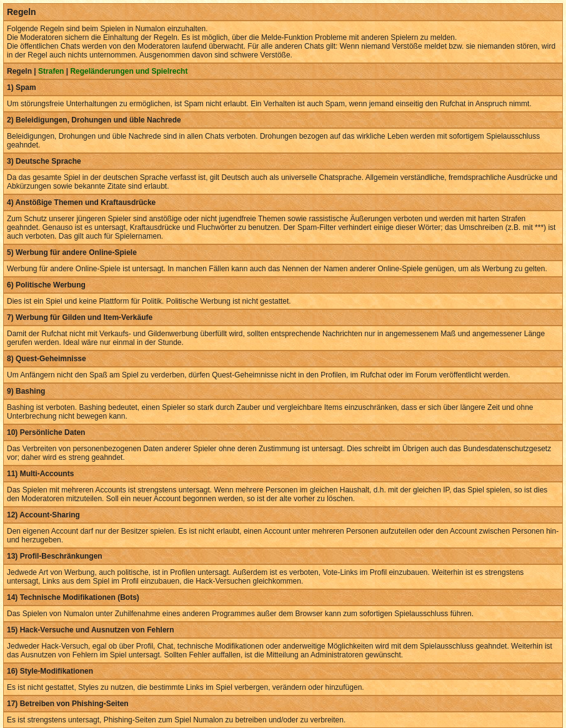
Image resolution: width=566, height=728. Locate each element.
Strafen (51, 71)
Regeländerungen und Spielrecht (129, 71)
